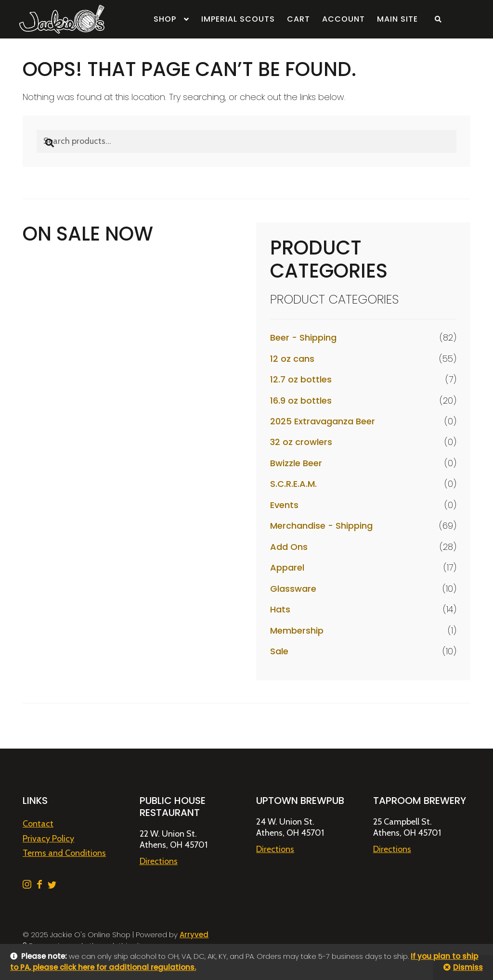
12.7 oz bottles (301, 379)
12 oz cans (292, 359)
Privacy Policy (48, 839)
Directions (159, 861)
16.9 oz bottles (301, 401)
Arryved (194, 935)
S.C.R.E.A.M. (293, 484)
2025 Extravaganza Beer (323, 421)
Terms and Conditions (64, 853)
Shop (165, 19)
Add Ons (289, 547)
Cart (298, 19)
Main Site (397, 19)
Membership (297, 630)
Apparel (287, 567)
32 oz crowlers (301, 442)
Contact (38, 824)
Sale (279, 651)
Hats (280, 609)
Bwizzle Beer (296, 463)
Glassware (293, 589)
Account (344, 19)
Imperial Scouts (238, 19)
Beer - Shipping (303, 337)
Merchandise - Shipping (321, 526)
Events (284, 505)
